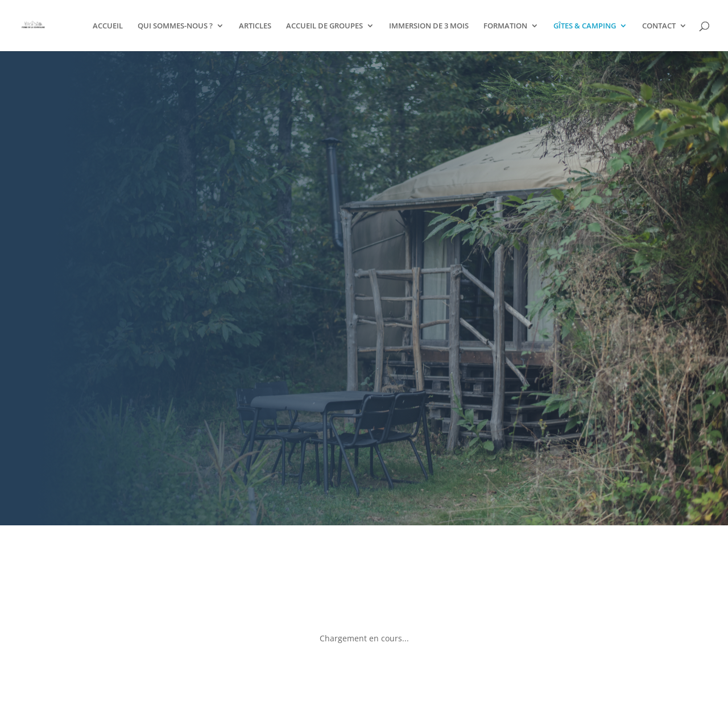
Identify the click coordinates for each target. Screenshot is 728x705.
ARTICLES (255, 26)
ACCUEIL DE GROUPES (324, 26)
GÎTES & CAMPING (585, 26)
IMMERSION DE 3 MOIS (429, 26)
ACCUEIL (108, 26)
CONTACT (659, 26)
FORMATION (505, 26)
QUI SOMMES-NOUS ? (175, 26)
